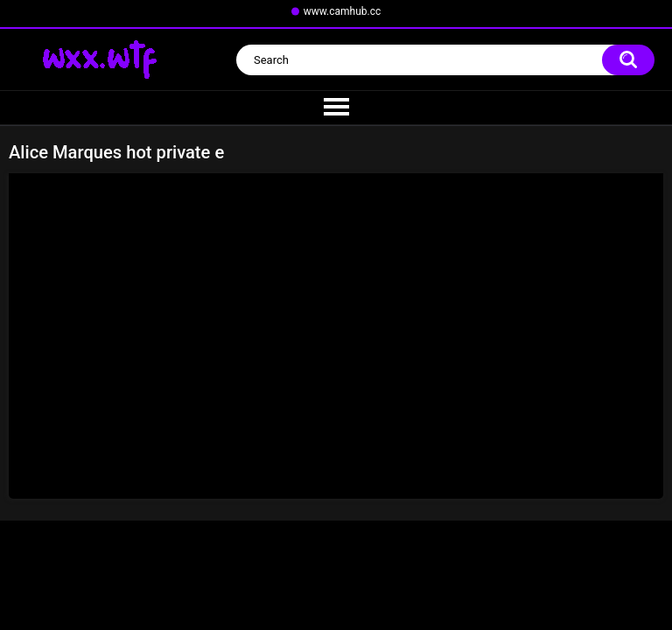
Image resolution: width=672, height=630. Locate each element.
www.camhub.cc (343, 11)
